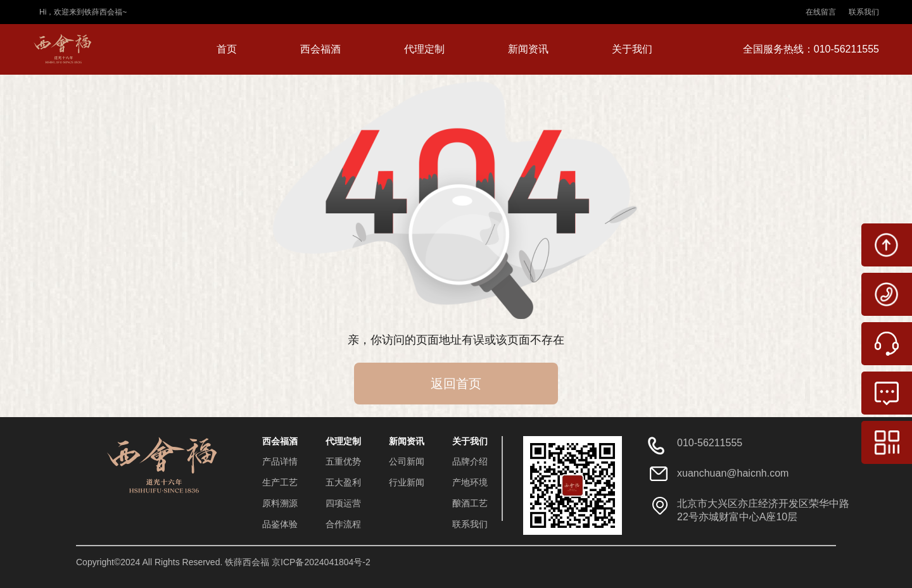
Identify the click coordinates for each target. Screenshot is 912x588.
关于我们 (632, 49)
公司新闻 (407, 461)
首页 (227, 49)
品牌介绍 (470, 461)
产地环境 (470, 482)
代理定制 (424, 49)
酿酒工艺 (470, 503)
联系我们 (864, 12)
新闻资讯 (528, 49)
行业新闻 (407, 482)
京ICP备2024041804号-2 (321, 562)
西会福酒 (320, 49)
